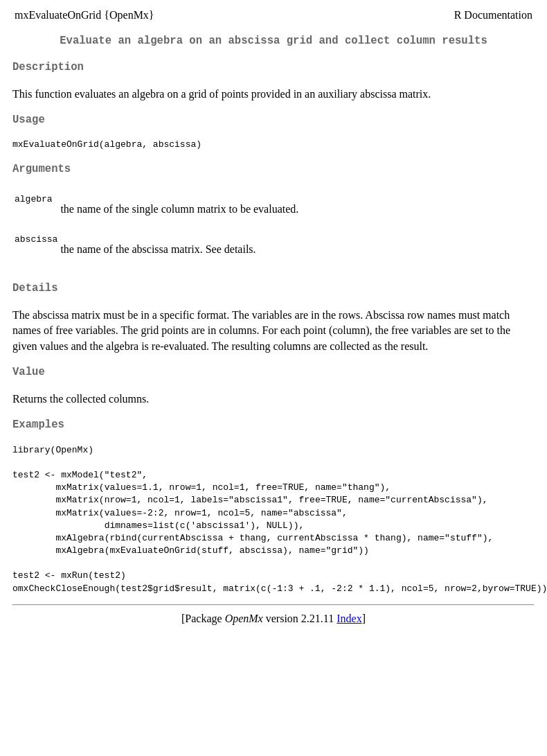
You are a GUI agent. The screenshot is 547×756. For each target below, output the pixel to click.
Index (349, 618)
